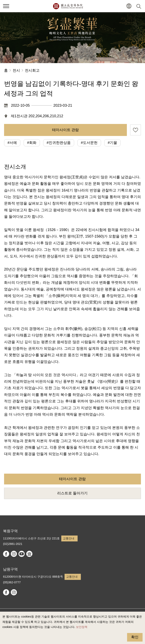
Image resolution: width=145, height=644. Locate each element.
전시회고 (32, 70)
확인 (135, 637)
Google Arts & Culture (29, 554)
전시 (16, 70)
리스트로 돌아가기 (72, 493)
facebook (6, 554)
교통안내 (69, 538)
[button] (129, 6)
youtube (22, 554)
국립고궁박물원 (68, 6)
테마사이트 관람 (65, 130)
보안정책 (82, 627)
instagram (14, 554)
